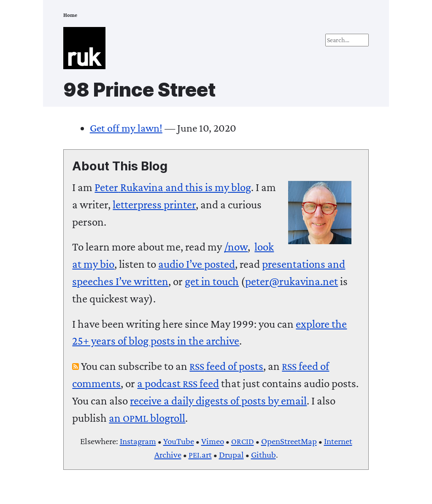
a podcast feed (178, 383)
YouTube (179, 441)
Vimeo (213, 441)
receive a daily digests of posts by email (218, 401)
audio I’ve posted (197, 264)
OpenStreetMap (289, 441)
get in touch (212, 281)
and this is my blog (173, 187)
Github (263, 454)
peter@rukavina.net (292, 281)
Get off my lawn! (126, 128)
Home (70, 15)
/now (236, 247)
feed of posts (226, 366)
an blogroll (147, 418)
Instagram (138, 441)
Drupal (231, 454)
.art (200, 454)
